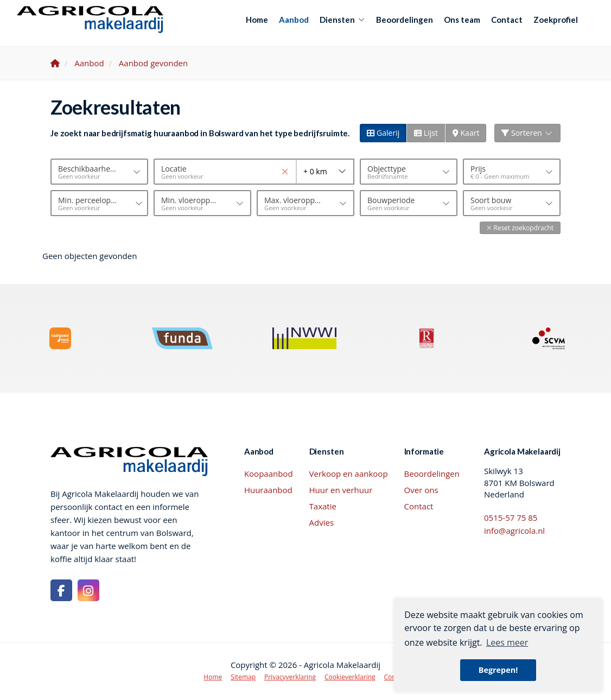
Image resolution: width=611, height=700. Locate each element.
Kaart (466, 133)
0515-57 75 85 (511, 518)
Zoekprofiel (556, 20)
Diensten (342, 20)
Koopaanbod (269, 474)
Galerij (383, 133)
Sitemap (243, 677)
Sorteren (527, 133)
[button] (520, 228)
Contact (507, 20)
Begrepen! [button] (498, 670)
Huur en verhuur (341, 490)
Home (257, 20)
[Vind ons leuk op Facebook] (61, 590)
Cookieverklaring (350, 677)
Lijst (426, 133)
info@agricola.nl (514, 531)
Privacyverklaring (290, 677)
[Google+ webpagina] (88, 590)
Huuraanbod (268, 490)
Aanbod (294, 20)
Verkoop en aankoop (349, 474)
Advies (322, 522)
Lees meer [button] (507, 642)
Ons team (462, 20)
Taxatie (323, 506)
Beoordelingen (405, 20)
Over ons (421, 490)
